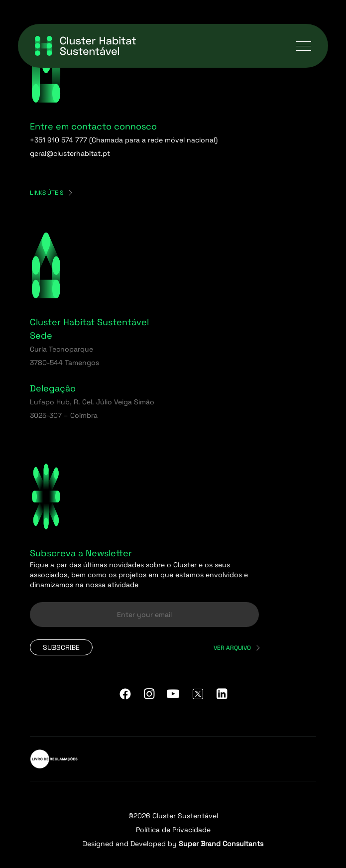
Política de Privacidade (173, 830)
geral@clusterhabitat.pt (70, 153)
